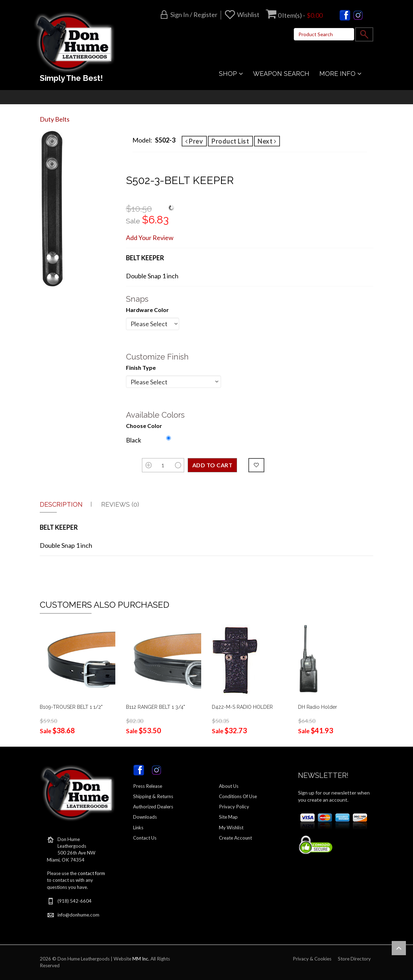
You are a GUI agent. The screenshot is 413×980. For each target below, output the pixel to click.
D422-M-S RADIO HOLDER (242, 707)
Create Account (235, 838)
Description (61, 504)
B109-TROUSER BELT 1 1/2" (71, 707)
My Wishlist (231, 828)
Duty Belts (55, 119)
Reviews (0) (120, 504)
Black (134, 440)
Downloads (145, 817)
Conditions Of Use (238, 796)
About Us (229, 786)
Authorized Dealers (153, 807)
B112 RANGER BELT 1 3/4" (155, 707)
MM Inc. (141, 959)
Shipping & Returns (153, 796)
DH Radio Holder (318, 707)
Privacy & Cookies (312, 959)
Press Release (148, 786)
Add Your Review (150, 238)
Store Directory (354, 959)
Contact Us (145, 838)
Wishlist (248, 15)
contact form (91, 873)
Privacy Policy (234, 807)
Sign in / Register (194, 15)
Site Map (228, 817)
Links (138, 828)
